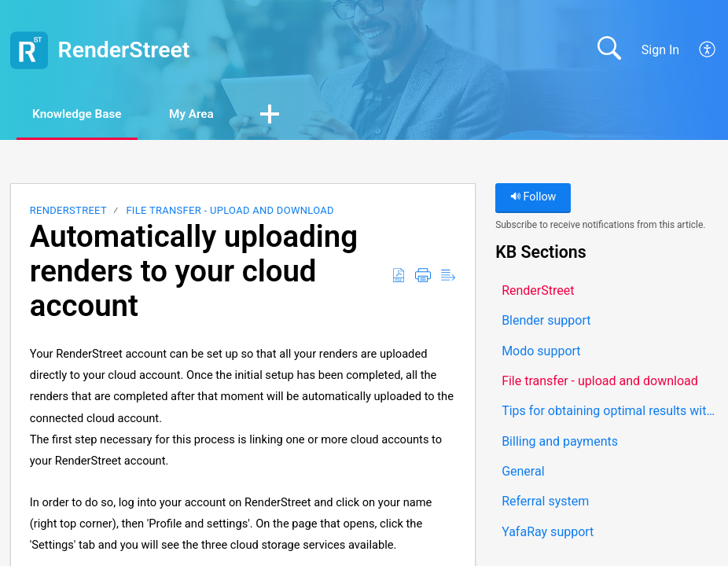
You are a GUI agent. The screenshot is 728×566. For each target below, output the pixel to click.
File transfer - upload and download (230, 212)
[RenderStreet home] (29, 50)
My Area (210, 114)
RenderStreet (68, 212)
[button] (708, 50)
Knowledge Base (85, 114)
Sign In (660, 50)
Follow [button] (533, 198)
